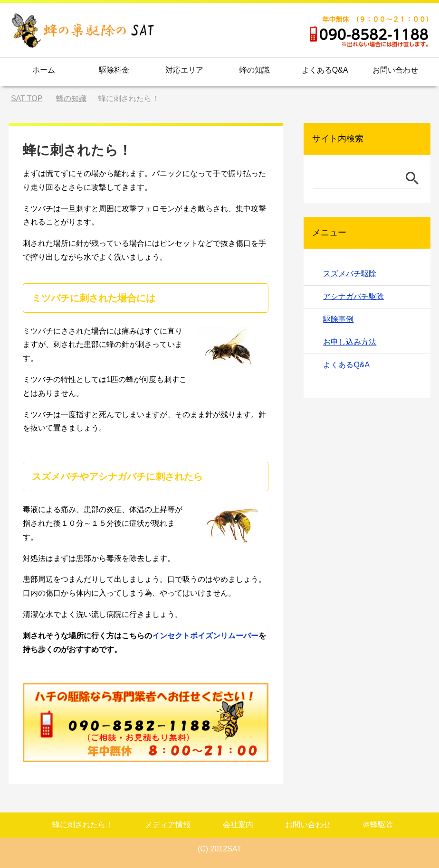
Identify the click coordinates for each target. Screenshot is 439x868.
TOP (27, 98)
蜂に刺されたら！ (83, 825)
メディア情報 (168, 825)
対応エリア (184, 70)
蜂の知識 (255, 70)
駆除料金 (114, 70)
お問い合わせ (395, 70)
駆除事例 (338, 319)
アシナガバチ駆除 (353, 296)
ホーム (44, 70)
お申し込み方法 (350, 342)
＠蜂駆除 (378, 825)
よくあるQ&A (325, 70)
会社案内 (238, 825)
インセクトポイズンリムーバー (205, 636)
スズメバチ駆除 (350, 274)
